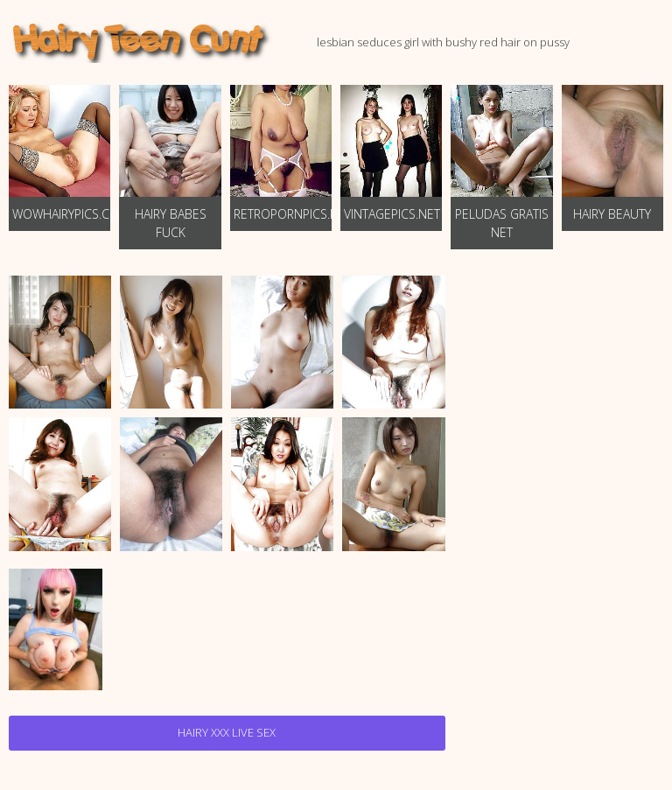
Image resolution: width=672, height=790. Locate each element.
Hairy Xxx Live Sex (227, 732)
